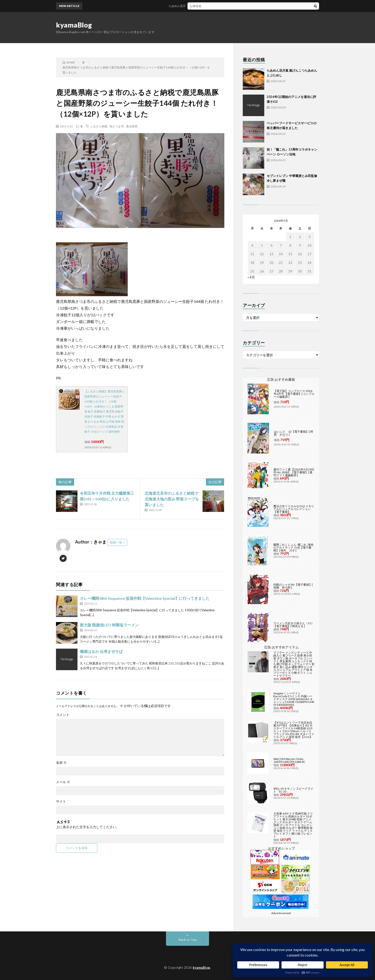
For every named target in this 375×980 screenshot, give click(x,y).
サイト (61, 801)
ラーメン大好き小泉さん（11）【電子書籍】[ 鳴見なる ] (294, 625)
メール (63, 782)
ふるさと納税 (99, 126)
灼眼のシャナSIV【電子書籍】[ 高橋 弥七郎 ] (293, 586)
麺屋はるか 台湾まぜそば (101, 651)
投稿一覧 (116, 542)
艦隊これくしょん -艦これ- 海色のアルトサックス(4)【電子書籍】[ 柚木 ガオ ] (293, 547)
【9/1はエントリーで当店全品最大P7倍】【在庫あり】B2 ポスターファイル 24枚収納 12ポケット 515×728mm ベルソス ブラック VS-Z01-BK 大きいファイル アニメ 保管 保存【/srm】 (294, 730)
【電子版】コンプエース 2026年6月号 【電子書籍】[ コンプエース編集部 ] (294, 394)
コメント (63, 715)
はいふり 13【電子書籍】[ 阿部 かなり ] (293, 433)
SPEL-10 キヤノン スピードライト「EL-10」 (293, 790)
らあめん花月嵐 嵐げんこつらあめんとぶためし (203, 6)
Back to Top (188, 940)
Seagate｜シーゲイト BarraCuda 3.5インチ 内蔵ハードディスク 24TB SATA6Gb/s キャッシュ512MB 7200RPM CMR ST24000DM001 (294, 699)
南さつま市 (117, 126)
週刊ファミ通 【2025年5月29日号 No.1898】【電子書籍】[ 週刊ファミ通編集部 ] (294, 472)
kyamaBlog (74, 25)
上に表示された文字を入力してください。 (88, 827)
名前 (61, 763)
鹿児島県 (132, 126)
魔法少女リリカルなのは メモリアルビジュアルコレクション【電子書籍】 (294, 509)
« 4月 (251, 277)
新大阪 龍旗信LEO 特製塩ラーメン (109, 625)
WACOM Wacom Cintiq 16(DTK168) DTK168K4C (289, 760)
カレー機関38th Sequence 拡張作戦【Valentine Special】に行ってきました (145, 598)
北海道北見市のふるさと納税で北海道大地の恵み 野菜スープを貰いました (172, 499)
